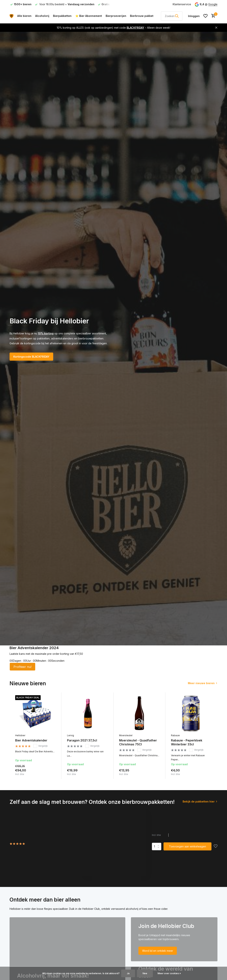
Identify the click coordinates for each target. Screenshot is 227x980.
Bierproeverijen (116, 16)
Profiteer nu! (22, 667)
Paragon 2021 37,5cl (82, 740)
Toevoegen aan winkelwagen (187, 846)
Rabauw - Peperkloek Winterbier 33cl (187, 742)
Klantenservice (182, 4)
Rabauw (175, 735)
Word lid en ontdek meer (158, 951)
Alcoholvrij (42, 16)
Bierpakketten (62, 16)
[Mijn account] (194, 16)
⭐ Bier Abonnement (89, 16)
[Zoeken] (172, 16)
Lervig (71, 735)
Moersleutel (126, 735)
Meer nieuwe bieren (201, 683)
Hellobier (20, 735)
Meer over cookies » (169, 973)
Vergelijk (41, 746)
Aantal (157, 846)
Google (213, 4)
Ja (128, 973)
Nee (145, 973)
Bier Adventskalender (31, 740)
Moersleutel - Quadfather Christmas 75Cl (138, 742)
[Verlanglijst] (205, 16)
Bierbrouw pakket (142, 16)
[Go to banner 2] (174, 939)
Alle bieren (24, 16)
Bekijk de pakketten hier (199, 801)
